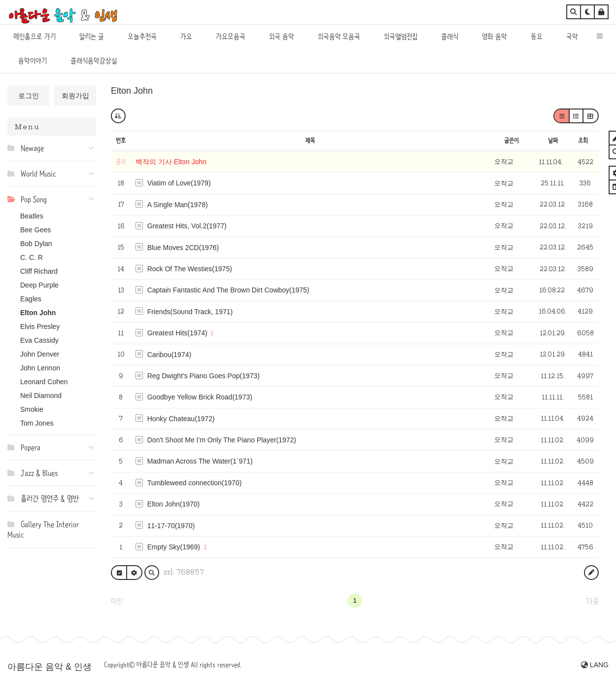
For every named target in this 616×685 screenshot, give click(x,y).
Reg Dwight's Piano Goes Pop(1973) (204, 376)
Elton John (38, 313)
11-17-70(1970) (171, 526)
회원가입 (75, 96)
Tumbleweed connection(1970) (195, 483)
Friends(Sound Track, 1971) (190, 312)
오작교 (504, 162)
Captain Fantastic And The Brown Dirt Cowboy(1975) (228, 290)
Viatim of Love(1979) (179, 183)
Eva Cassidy (39, 340)
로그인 (29, 96)
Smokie (32, 409)
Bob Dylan (36, 244)
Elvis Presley (40, 326)
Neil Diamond (41, 396)
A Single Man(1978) (178, 205)
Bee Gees (35, 230)
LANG (595, 665)
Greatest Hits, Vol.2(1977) (187, 226)
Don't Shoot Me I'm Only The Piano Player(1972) (222, 440)
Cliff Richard (39, 271)
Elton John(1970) (174, 504)
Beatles (32, 216)
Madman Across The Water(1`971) (200, 461)
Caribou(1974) (170, 355)
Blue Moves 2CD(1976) (183, 248)
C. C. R (32, 257)
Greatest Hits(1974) (177, 333)
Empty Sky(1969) (174, 547)
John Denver (40, 354)
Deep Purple (39, 285)
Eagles (31, 299)
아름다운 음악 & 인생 (50, 667)
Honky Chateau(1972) (181, 419)
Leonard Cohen (44, 382)
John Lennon (40, 368)
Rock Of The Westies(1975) (190, 269)
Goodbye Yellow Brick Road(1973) (200, 397)
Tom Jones (37, 423)
